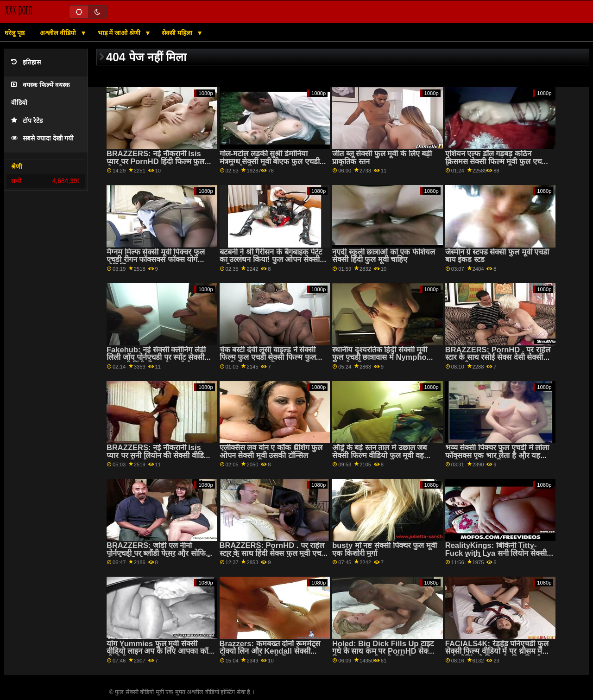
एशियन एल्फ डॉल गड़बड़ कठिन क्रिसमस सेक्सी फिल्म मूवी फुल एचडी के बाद (496, 161)
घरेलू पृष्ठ (15, 33)
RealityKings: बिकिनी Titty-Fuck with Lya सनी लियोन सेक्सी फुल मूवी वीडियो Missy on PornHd (496, 557)
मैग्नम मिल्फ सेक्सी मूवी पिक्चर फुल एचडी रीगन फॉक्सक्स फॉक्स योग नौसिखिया (156, 260)
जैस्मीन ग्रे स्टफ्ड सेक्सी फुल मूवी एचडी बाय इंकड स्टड (497, 256)
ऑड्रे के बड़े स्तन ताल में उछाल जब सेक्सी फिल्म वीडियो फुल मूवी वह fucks (379, 455)
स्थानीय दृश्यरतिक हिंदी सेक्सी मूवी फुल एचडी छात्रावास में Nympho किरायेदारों (380, 357)
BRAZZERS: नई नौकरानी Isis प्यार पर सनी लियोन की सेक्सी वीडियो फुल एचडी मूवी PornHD (158, 455)
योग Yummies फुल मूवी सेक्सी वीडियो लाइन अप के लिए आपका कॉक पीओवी (160, 651)
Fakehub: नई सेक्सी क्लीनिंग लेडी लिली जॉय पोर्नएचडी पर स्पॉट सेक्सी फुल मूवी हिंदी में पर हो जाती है (156, 357)
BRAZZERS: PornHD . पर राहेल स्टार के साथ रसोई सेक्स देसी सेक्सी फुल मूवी (498, 357)
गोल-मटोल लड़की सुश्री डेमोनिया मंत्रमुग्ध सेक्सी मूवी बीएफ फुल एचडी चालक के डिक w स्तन (270, 161)
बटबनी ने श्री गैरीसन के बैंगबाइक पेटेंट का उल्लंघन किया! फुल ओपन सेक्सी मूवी (271, 260)
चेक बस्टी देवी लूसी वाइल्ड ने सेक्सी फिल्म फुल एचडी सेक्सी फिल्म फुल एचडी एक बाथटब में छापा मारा (268, 357)
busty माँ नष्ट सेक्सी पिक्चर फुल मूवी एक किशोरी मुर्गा (385, 549)
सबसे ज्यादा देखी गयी (42, 138)
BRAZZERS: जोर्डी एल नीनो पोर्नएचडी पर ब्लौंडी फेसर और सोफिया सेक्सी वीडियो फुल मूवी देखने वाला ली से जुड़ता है (159, 557)
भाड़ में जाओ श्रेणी (120, 33)
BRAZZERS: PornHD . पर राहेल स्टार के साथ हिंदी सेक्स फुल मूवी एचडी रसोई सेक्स (273, 553)
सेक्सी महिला (178, 33)
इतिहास (26, 62)
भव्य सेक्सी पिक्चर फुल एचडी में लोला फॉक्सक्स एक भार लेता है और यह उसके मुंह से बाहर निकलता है (497, 455)
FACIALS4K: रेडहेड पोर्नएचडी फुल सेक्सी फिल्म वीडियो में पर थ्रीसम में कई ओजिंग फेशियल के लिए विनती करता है (497, 655)
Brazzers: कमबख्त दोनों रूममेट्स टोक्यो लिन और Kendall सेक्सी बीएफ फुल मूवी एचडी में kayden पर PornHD (271, 655)
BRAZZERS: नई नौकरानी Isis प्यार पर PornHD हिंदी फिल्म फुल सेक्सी (155, 161)
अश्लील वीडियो (59, 33)
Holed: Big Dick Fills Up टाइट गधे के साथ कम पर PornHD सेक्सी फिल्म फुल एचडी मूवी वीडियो (383, 651)
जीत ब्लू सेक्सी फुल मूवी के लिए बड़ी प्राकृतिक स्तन (382, 158)
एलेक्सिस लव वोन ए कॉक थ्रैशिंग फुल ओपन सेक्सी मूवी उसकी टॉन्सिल (271, 452)
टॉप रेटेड (27, 121)
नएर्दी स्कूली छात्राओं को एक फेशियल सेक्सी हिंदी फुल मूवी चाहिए (384, 256)
